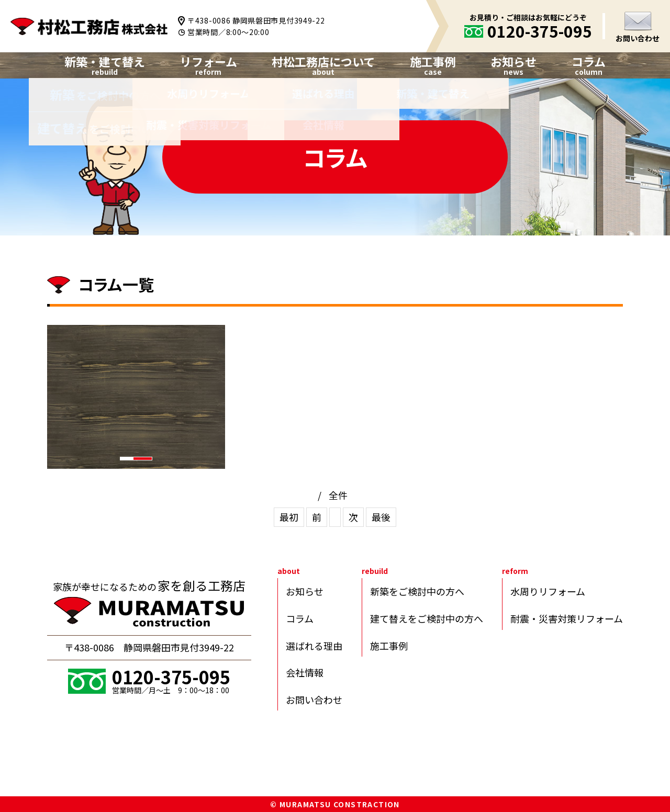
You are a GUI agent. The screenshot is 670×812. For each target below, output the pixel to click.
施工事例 (389, 646)
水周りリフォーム (548, 591)
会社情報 (305, 672)
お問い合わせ (638, 38)
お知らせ (513, 61)
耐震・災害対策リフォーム (567, 618)
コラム (589, 61)
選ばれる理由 (314, 646)
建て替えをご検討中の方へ (427, 618)
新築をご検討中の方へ (417, 591)
